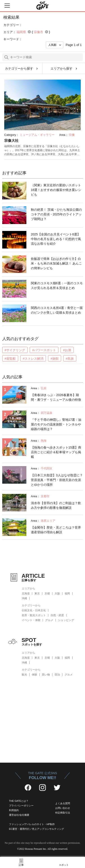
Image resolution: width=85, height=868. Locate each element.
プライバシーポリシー (21, 806)
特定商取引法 (63, 813)
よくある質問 (63, 803)
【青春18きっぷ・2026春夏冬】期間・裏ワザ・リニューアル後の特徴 (56, 397)
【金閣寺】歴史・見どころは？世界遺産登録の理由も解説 (56, 530)
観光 (24, 675)
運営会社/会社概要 (19, 815)
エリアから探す (62, 68)
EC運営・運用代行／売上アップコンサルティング (36, 829)
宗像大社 (11, 141)
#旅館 (55, 359)
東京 (37, 593)
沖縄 (24, 598)
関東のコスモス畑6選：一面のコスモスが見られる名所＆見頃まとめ (57, 286)
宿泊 (57, 675)
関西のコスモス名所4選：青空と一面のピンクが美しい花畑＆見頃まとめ (57, 310)
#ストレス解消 (33, 359)
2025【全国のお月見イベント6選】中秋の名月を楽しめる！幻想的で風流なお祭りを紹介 (56, 239)
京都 (47, 593)
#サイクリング (15, 350)
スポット (64, 865)
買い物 (46, 675)
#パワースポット (44, 350)
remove (29, 32)
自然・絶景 (57, 615)
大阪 (57, 593)
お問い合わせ (63, 808)
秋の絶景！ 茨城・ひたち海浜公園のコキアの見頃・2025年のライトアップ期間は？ (56, 214)
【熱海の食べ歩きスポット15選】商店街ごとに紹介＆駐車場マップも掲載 (56, 452)
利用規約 (14, 810)
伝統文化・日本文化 (34, 610)
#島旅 (70, 359)
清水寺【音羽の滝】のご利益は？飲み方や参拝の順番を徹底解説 (56, 505)
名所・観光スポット (34, 615)
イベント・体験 (31, 620)
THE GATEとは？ (19, 801)
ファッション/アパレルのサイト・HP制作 (32, 824)
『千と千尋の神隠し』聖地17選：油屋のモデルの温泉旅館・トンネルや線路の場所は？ (56, 424)
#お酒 (67, 350)
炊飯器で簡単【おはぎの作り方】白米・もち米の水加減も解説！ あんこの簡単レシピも (56, 263)
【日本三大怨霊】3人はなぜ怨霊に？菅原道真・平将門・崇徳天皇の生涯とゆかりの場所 (57, 480)
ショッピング (66, 620)
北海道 (26, 593)
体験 (34, 675)
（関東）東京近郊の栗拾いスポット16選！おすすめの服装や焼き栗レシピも (56, 190)
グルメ (49, 620)
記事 (21, 865)
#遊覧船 (10, 359)
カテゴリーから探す (19, 68)
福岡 (67, 593)
